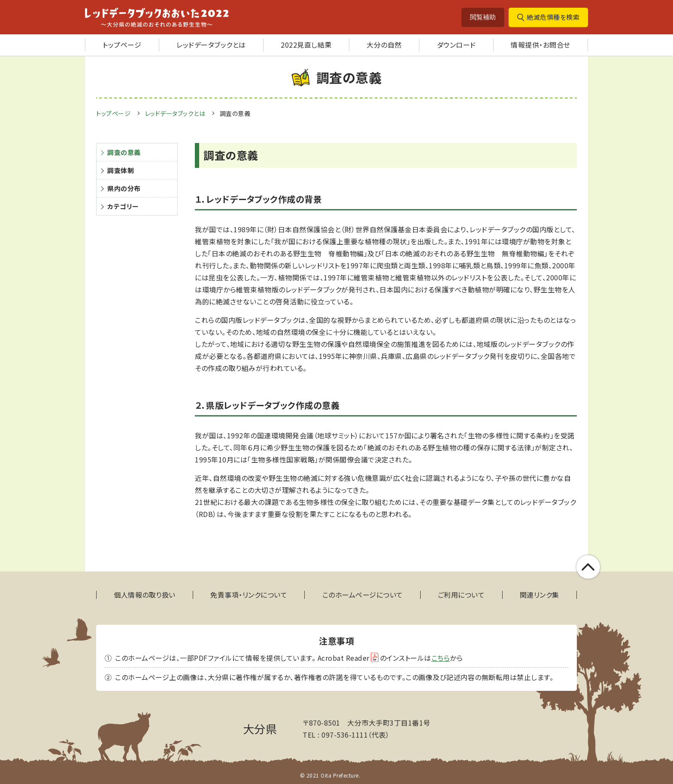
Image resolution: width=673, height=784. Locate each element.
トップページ (122, 45)
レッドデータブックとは (211, 45)
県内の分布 (124, 188)
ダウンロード (456, 45)
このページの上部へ (588, 567)
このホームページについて (363, 595)
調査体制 (121, 170)
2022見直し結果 (306, 45)
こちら (441, 658)
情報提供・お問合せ (541, 45)
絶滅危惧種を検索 (553, 17)
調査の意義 (235, 113)
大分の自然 (384, 45)
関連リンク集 (540, 595)
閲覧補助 (483, 17)
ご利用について (461, 595)
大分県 (260, 728)
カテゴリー (123, 206)
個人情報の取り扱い (145, 595)
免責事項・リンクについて (249, 595)
